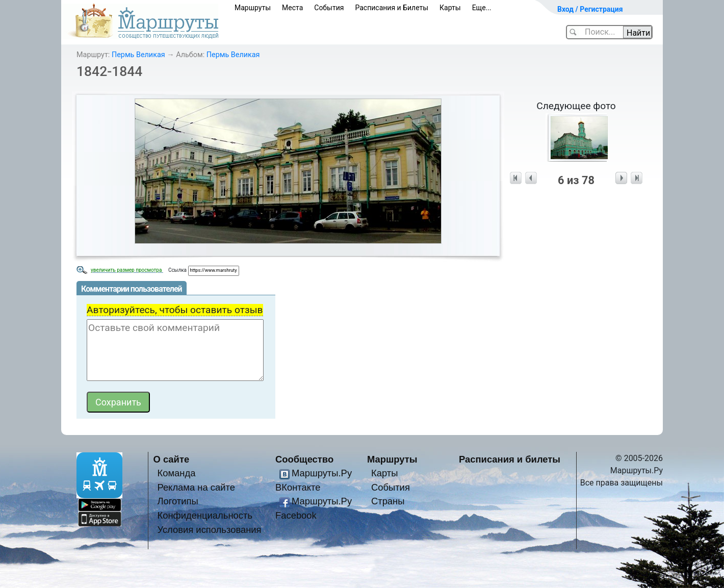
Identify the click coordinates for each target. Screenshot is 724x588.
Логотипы (177, 501)
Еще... (482, 8)
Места (292, 8)
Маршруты (253, 8)
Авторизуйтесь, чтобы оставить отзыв (175, 310)
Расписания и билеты (510, 459)
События (329, 8)
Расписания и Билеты (392, 8)
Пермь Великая (138, 55)
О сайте (172, 459)
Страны (388, 501)
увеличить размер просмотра (127, 270)
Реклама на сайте (196, 487)
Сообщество (304, 459)
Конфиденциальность (205, 515)
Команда (176, 473)
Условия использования (209, 530)
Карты (450, 8)
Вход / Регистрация (590, 9)
